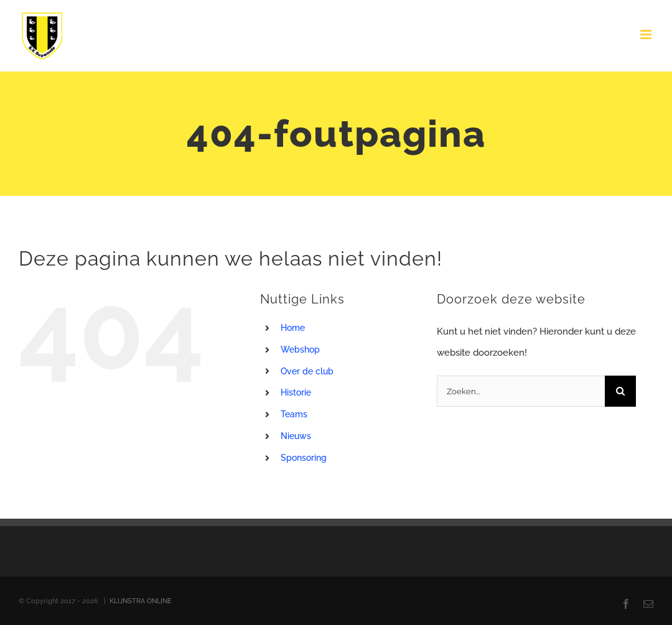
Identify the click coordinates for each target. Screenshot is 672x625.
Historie (296, 392)
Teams (294, 414)
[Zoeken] (620, 391)
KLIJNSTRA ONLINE (141, 601)
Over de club (307, 371)
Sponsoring (304, 458)
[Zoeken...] (521, 391)
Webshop (300, 350)
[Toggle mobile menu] (647, 35)
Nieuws (296, 436)
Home (293, 328)
